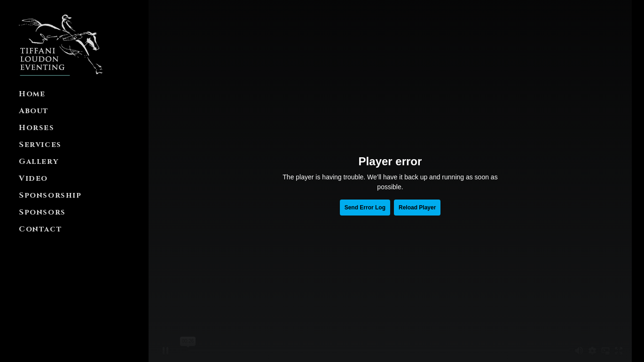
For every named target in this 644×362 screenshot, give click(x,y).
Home (32, 94)
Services (40, 145)
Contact (40, 229)
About (34, 111)
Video (33, 178)
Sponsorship (50, 195)
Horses (37, 128)
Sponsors (42, 212)
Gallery (39, 162)
